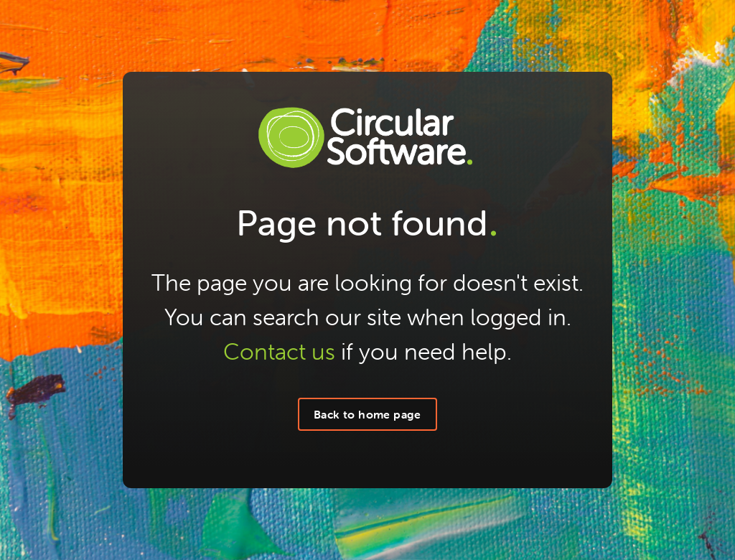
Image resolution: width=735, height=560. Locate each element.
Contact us (279, 351)
